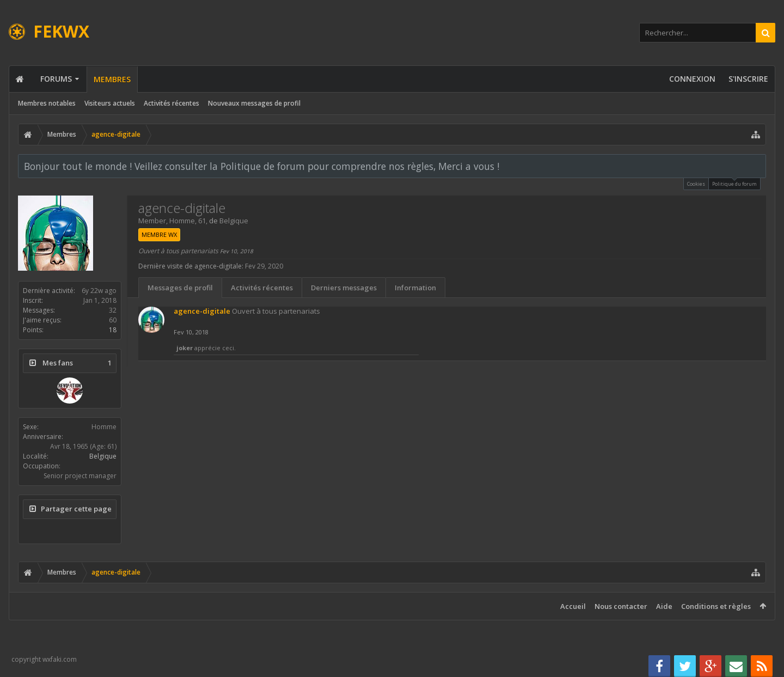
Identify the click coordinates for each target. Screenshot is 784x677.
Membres (112, 79)
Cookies (696, 184)
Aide (664, 606)
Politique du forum (734, 183)
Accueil (573, 606)
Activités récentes (171, 103)
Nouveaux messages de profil (254, 103)
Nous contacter (621, 606)
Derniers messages (344, 288)
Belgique (103, 456)
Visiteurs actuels (110, 103)
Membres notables (47, 103)
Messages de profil (180, 288)
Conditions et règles (716, 606)
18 (113, 330)
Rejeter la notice (758, 166)
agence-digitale (202, 311)
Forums (56, 79)
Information (415, 288)
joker (185, 348)
